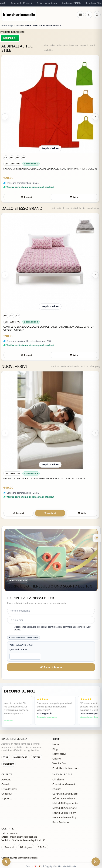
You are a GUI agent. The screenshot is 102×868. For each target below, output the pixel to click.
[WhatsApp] (96, 862)
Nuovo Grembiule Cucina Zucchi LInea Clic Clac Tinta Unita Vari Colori (50, 169)
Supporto (7, 798)
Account (6, 779)
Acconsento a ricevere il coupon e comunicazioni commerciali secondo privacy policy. (49, 628)
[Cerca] (97, 15)
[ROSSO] (18, 158)
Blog (55, 749)
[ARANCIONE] (12, 158)
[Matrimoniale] (18, 316)
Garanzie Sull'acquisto (65, 794)
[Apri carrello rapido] (92, 538)
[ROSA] (6, 316)
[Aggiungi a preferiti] (74, 197)
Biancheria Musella (28, 858)
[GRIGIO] (12, 316)
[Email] (51, 620)
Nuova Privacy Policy (64, 817)
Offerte (57, 759)
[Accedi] (89, 15)
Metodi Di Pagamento (65, 803)
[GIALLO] (6, 158)
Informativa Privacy (64, 798)
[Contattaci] (6, 862)
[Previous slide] (5, 117)
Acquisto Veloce (50, 148)
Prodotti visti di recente (66, 768)
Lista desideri (9, 789)
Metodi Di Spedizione (65, 808)
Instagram (26, 847)
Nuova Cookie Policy (64, 813)
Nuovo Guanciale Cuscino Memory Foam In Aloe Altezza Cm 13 (44, 478)
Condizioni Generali (64, 784)
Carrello (6, 784)
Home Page (7, 26)
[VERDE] (24, 158)
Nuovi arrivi (59, 754)
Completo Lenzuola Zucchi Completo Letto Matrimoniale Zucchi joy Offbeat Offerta (49, 328)
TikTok (42, 847)
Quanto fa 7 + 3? (18, 649)
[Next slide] (95, 117)
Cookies (57, 789)
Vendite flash (60, 763)
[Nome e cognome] (51, 611)
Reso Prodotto (61, 822)
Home (56, 744)
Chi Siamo (58, 779)
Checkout (7, 794)
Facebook (9, 847)
